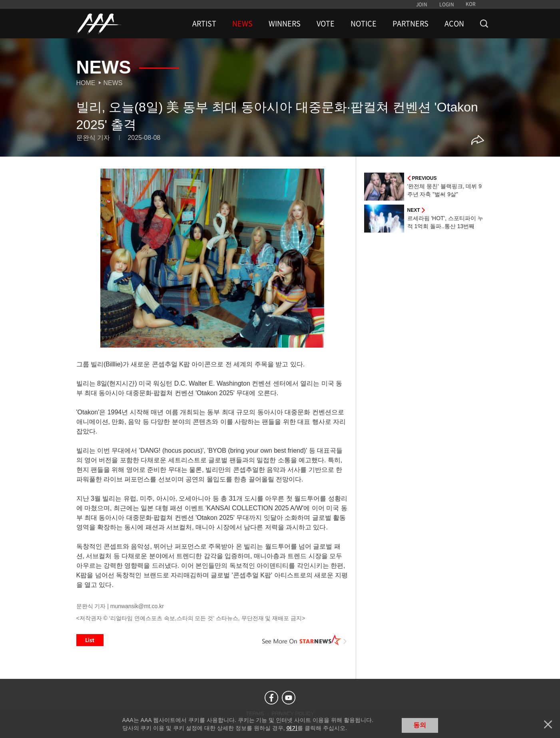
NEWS (242, 24)
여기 (292, 728)
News (113, 83)
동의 (420, 725)
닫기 (548, 724)
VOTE (326, 24)
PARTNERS (411, 24)
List (90, 640)
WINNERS (285, 24)
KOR (471, 4)
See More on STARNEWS (305, 640)
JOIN (422, 4)
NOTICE (364, 24)
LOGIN (447, 4)
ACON (454, 24)
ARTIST (204, 24)
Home (86, 83)
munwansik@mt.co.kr (137, 606)
